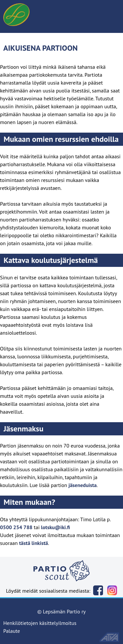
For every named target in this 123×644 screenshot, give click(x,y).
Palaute (12, 631)
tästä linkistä (33, 543)
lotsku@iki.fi (55, 527)
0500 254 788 (16, 527)
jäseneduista (83, 485)
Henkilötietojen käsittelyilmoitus (40, 623)
